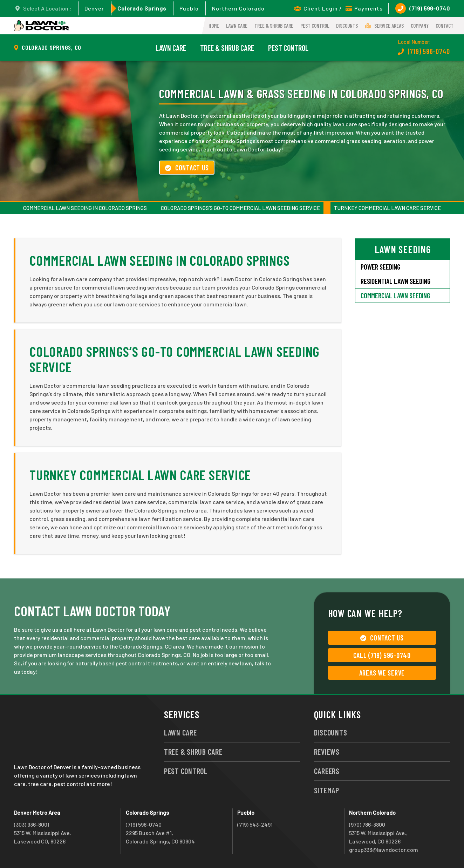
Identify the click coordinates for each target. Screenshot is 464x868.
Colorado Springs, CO (52, 47)
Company (420, 26)
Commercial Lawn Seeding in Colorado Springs (85, 208)
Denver (94, 8)
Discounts (347, 26)
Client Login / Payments (338, 8)
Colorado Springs (142, 8)
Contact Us (187, 168)
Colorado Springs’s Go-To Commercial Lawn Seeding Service (240, 208)
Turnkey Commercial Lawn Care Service (387, 208)
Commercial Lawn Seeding (395, 296)
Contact (445, 26)
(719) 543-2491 (255, 824)
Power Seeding (380, 267)
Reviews (327, 752)
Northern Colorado (238, 8)
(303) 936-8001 (32, 824)
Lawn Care (237, 26)
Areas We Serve (382, 673)
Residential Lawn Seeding (395, 281)
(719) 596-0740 (423, 8)
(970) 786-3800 (367, 824)
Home (214, 26)
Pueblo (189, 8)
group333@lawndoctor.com (384, 850)
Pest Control (315, 26)
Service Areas (384, 26)
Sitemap (327, 790)
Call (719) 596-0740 (382, 655)
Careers (327, 771)
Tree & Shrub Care (274, 26)
